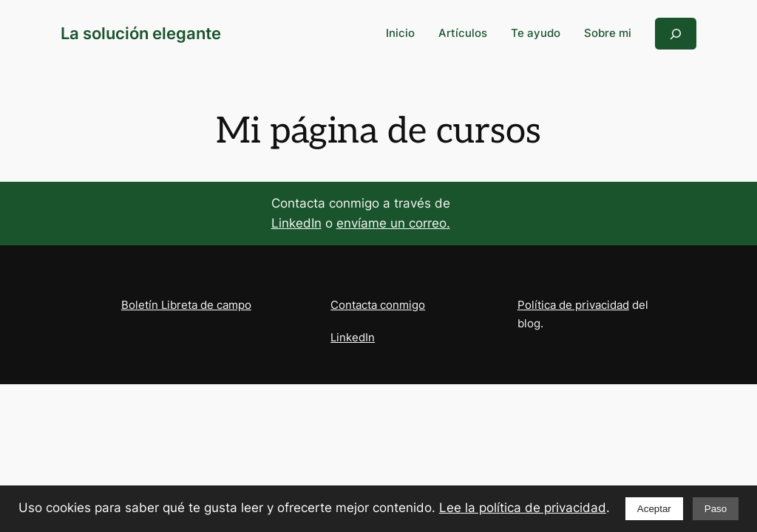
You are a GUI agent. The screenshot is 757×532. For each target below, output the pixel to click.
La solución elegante (141, 33)
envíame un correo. (393, 223)
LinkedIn (296, 223)
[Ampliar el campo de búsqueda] (676, 34)
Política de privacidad (573, 305)
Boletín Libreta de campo (186, 305)
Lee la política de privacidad (523, 508)
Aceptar (654, 509)
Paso (716, 509)
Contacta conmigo (378, 305)
